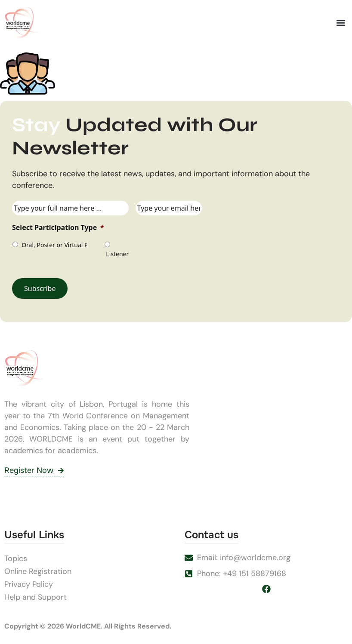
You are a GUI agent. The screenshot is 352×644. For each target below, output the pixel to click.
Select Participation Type (58, 228)
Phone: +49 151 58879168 (242, 573)
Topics (16, 558)
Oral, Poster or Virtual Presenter (53, 245)
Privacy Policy (29, 584)
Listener (116, 254)
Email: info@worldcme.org (244, 558)
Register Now (34, 470)
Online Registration (38, 571)
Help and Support (36, 597)
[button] (341, 23)
